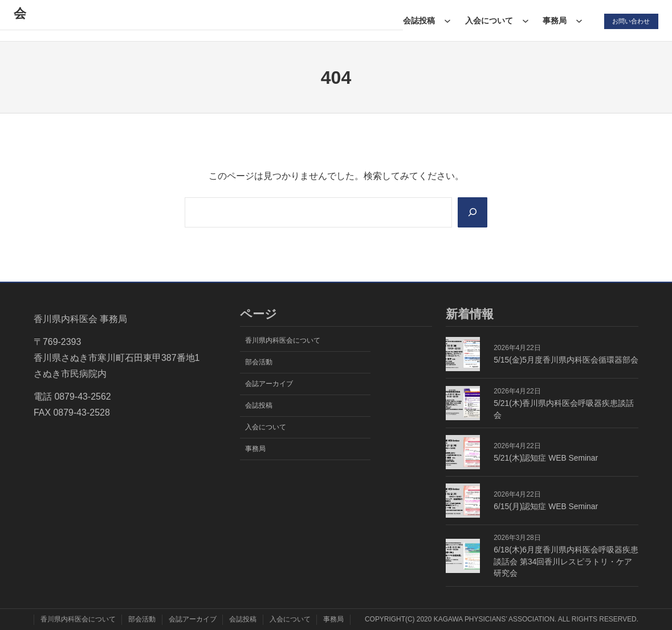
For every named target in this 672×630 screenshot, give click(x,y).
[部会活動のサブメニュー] (296, 21)
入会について (486, 21)
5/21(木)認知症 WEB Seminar (546, 458)
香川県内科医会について (178, 21)
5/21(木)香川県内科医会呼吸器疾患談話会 (564, 409)
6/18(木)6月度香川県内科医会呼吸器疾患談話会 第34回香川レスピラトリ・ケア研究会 (566, 562)
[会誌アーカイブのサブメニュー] (382, 21)
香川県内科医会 (70, 20)
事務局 (552, 21)
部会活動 (267, 21)
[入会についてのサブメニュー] (522, 21)
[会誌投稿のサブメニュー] (444, 21)
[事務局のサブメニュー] (576, 21)
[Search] (471, 212)
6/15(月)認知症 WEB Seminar (546, 506)
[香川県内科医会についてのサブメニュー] (234, 21)
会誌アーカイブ (341, 21)
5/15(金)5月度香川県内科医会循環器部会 (566, 360)
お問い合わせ (629, 21)
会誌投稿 (416, 21)
